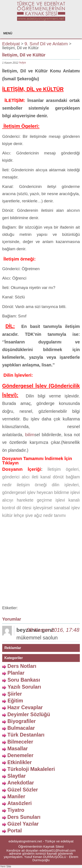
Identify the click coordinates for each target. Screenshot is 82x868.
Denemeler (20, 755)
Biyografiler (22, 721)
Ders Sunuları (24, 817)
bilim (30, 435)
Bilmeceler (20, 742)
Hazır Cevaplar (25, 707)
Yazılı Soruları (24, 687)
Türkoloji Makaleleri (31, 769)
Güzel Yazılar (23, 824)
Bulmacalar (21, 728)
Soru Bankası (24, 680)
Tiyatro (16, 810)
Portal (15, 831)
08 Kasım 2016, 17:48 (53, 630)
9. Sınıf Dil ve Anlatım (46, 43)
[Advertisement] (41, 563)
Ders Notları (22, 666)
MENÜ (8, 33)
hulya (22, 62)
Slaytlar (17, 776)
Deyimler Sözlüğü (29, 714)
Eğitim (15, 701)
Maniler (16, 796)
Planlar (16, 673)
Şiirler (15, 694)
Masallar (18, 749)
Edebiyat (11, 43)
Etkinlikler (20, 762)
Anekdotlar (21, 783)
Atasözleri (20, 803)
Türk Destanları (26, 735)
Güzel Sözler (23, 789)
